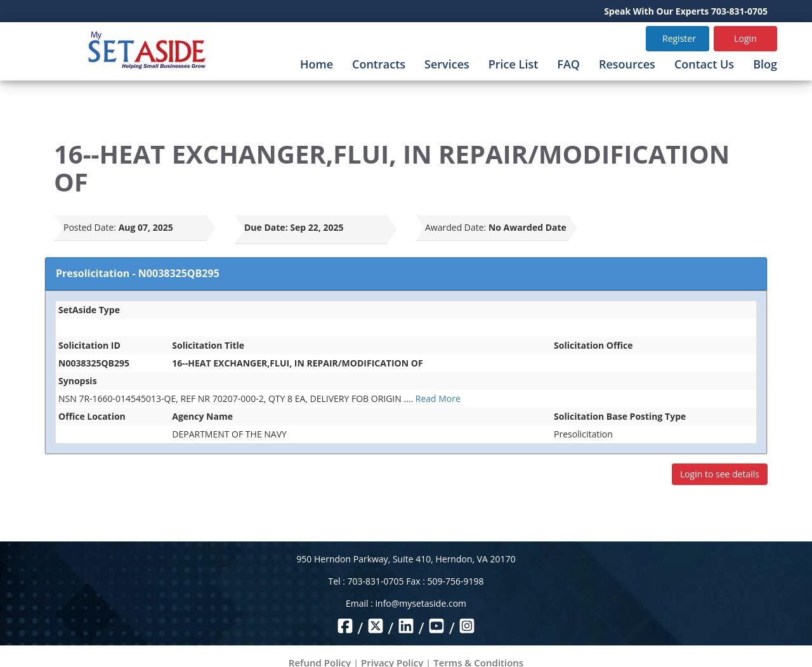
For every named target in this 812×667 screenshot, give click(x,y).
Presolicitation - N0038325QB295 (138, 273)
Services (447, 64)
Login (745, 38)
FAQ (568, 64)
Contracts (379, 64)
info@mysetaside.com (421, 603)
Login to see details (720, 474)
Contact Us (704, 64)
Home (317, 64)
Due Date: (266, 227)
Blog (765, 64)
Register (679, 38)
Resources (627, 64)
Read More (438, 398)
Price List (514, 64)
